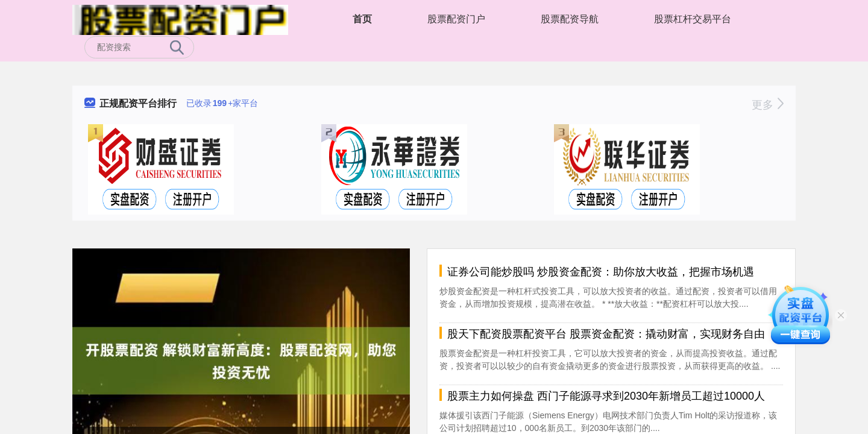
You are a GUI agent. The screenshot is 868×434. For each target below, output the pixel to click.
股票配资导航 (570, 19)
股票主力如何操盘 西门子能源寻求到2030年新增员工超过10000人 (606, 396)
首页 (362, 19)
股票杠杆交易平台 (693, 19)
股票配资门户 (456, 19)
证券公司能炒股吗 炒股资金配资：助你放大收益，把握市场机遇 (601, 272)
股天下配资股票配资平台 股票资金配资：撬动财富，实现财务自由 (606, 334)
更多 (768, 105)
